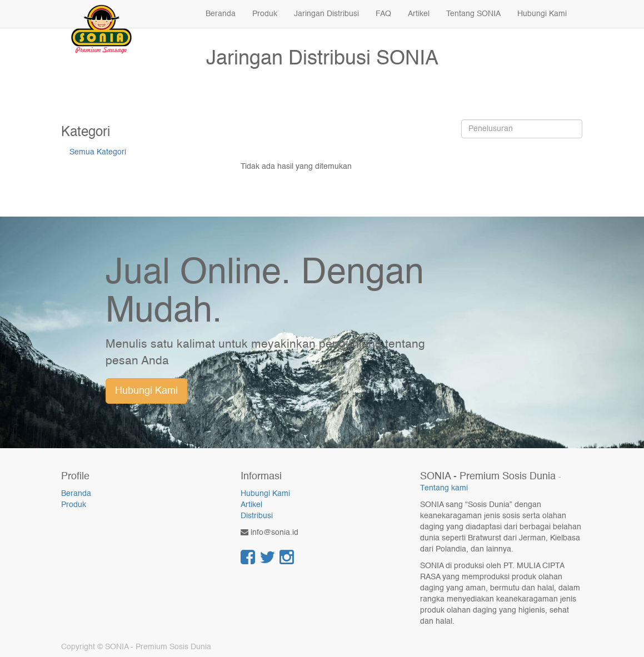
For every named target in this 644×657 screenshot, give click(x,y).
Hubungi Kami (146, 391)
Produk (74, 505)
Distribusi (257, 516)
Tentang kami (444, 488)
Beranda (76, 494)
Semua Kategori (98, 152)
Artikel (251, 505)
